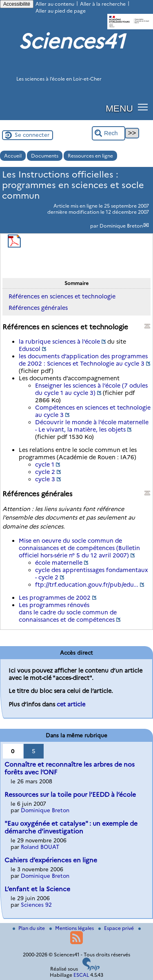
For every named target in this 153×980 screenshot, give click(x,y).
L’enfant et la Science (37, 889)
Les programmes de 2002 (55, 598)
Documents (45, 156)
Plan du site (29, 928)
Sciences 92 (36, 905)
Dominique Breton (121, 226)
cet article (71, 704)
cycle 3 (45, 479)
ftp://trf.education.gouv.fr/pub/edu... (87, 585)
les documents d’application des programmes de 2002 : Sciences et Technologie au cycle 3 (83, 360)
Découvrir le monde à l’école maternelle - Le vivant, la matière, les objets (92, 426)
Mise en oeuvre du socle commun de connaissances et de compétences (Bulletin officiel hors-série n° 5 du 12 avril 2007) (79, 548)
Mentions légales (72, 928)
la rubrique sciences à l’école (59, 342)
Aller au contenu (55, 4)
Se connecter (32, 135)
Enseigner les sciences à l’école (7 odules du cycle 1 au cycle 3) (91, 389)
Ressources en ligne (90, 156)
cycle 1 (45, 465)
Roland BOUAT (40, 847)
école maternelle (59, 563)
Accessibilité (17, 4)
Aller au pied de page (61, 11)
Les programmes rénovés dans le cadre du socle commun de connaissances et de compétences (68, 612)
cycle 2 (45, 472)
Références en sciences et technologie (62, 296)
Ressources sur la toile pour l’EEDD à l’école (70, 795)
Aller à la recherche (103, 4)
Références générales (38, 308)
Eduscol (30, 349)
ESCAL (81, 975)
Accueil (13, 156)
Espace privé (117, 928)
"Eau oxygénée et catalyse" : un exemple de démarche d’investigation (71, 827)
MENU (119, 108)
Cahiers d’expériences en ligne (51, 860)
